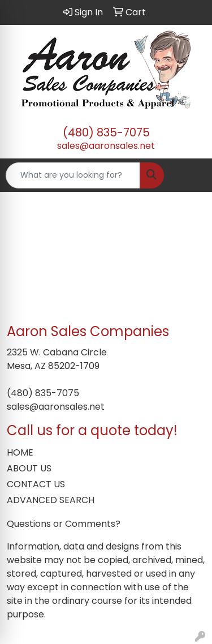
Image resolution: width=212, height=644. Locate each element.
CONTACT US (36, 484)
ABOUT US (29, 468)
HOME (20, 452)
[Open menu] (189, 175)
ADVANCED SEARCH (51, 500)
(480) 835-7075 (106, 132)
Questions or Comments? (64, 524)
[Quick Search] (73, 175)
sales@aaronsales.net (106, 146)
